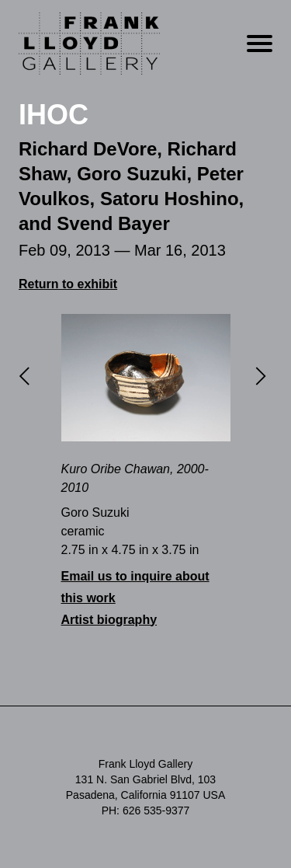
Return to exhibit (68, 284)
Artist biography (109, 620)
